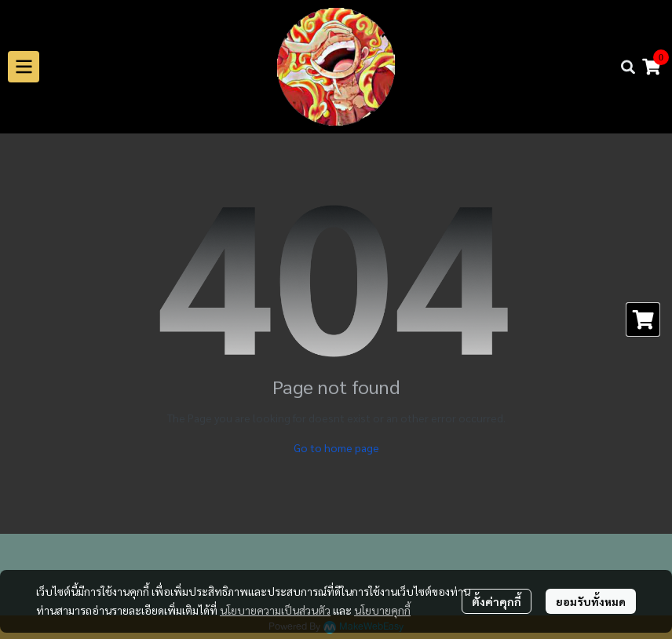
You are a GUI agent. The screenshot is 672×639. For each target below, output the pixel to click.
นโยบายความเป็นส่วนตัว (275, 610)
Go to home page (336, 447)
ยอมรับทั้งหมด (591, 601)
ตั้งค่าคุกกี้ (497, 601)
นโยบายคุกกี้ (382, 610)
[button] (628, 67)
